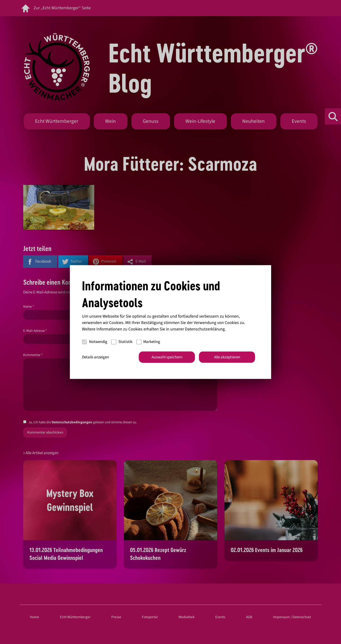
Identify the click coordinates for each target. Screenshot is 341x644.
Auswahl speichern (167, 357)
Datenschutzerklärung (205, 329)
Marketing (148, 342)
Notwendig (95, 342)
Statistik (122, 342)
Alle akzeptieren (227, 357)
